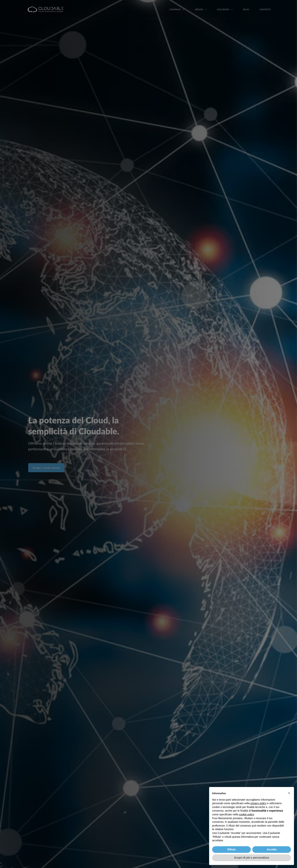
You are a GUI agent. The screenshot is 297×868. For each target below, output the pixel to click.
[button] (289, 793)
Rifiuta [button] (231, 849)
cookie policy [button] (247, 814)
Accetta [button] (272, 849)
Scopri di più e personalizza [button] (252, 858)
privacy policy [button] (258, 803)
